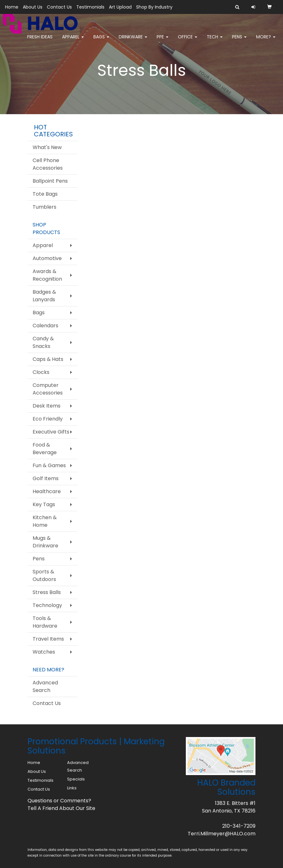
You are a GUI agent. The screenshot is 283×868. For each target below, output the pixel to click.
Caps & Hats (48, 359)
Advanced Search (45, 686)
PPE (163, 41)
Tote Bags (45, 194)
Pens (239, 41)
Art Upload (120, 7)
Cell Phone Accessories (48, 164)
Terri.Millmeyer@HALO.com (222, 834)
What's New (47, 147)
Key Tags (44, 504)
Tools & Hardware (45, 622)
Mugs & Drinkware (45, 542)
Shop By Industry (154, 7)
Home (12, 7)
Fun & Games (49, 465)
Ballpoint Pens (50, 181)
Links (72, 788)
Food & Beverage (45, 449)
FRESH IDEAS (40, 41)
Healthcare (47, 491)
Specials (76, 779)
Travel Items (48, 639)
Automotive (47, 258)
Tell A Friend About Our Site (61, 808)
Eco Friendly (48, 419)
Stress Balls (47, 592)
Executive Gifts (51, 432)
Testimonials (90, 7)
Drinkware (133, 41)
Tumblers (44, 207)
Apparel (73, 41)
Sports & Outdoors (44, 575)
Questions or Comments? (59, 801)
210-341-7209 (239, 826)
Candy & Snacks (43, 342)
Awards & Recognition (47, 275)
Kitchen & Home (45, 521)
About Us (33, 7)
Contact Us (59, 7)
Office (188, 41)
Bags (101, 41)
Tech (215, 41)
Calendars (45, 326)
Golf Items (46, 478)
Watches (44, 652)
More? (266, 41)
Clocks (41, 372)
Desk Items (47, 406)
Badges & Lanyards (44, 296)
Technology (47, 605)
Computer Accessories (48, 389)
